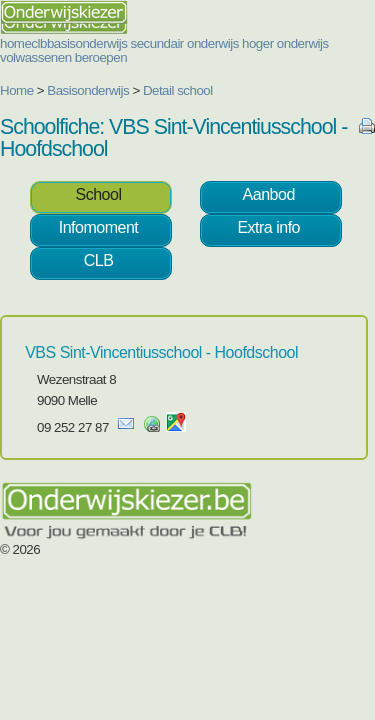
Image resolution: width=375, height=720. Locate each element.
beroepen (101, 57)
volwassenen (36, 57)
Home (17, 90)
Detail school (178, 90)
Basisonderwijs (88, 90)
